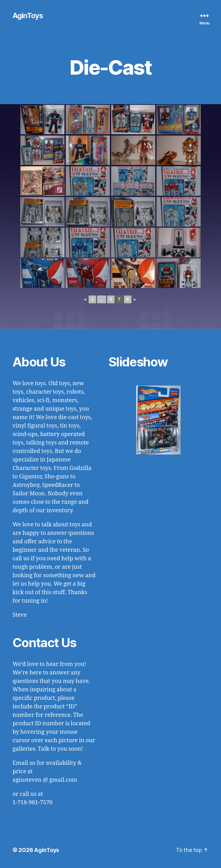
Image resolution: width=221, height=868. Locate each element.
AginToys (28, 16)
